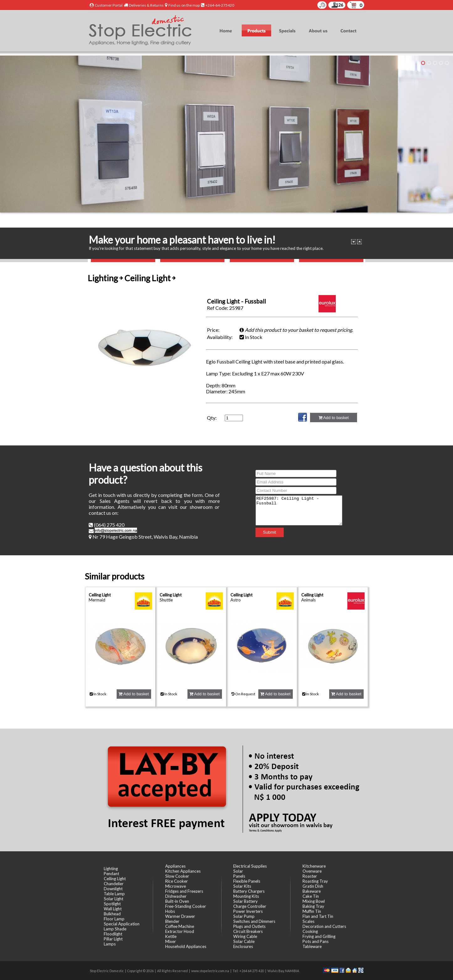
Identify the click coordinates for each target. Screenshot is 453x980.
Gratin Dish (313, 886)
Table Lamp (114, 894)
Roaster (310, 876)
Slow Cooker (177, 876)
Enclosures (243, 946)
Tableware (312, 946)
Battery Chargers (249, 891)
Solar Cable (244, 941)
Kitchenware (314, 866)
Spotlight (112, 904)
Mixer (171, 941)
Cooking (310, 931)
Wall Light (113, 909)
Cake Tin (311, 896)
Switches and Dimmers (254, 921)
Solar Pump (244, 916)
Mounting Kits (246, 896)
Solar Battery (245, 901)
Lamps (110, 944)
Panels (239, 876)
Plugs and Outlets (249, 926)
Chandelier (114, 884)
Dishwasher (176, 896)
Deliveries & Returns (146, 5)
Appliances (175, 866)
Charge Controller (250, 906)
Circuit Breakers (248, 931)
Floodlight (113, 934)
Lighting (111, 869)
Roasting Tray (315, 881)
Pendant (111, 874)
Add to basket (334, 418)
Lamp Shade (115, 929)
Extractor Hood (180, 931)
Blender (172, 921)
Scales (308, 921)
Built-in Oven (177, 901)
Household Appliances (186, 946)
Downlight (113, 889)
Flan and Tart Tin (318, 916)
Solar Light (113, 899)
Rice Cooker (176, 881)
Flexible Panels (247, 881)
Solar (238, 871)
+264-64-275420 (220, 5)
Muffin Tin (312, 911)
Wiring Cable (245, 936)
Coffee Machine (180, 926)
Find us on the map (184, 5)
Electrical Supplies (250, 866)
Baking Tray (313, 906)
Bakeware (312, 891)
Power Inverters (248, 911)
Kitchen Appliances (183, 871)
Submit (264, 535)
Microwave (176, 886)
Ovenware (312, 871)
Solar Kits (242, 886)
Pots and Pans (316, 941)
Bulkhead (112, 914)
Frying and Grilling (319, 936)
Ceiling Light (100, 595)
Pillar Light (113, 939)
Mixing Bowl (314, 901)
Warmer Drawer (180, 916)
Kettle (171, 936)
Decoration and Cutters (324, 926)
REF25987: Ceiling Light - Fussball (299, 510)
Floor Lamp (114, 919)
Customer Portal (109, 5)
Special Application (122, 924)
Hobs (170, 911)
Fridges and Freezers (184, 891)
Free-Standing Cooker (186, 906)
